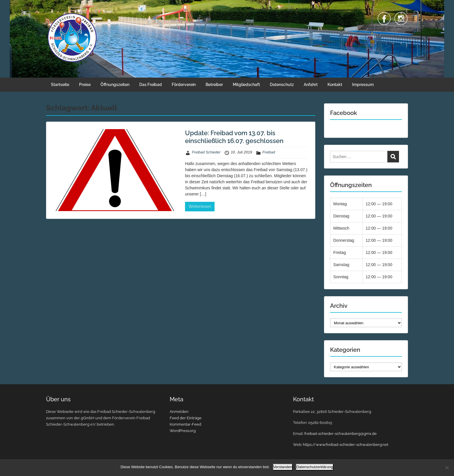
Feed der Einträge (186, 418)
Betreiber (214, 85)
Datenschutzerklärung (314, 467)
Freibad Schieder (206, 152)
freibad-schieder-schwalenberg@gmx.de (340, 434)
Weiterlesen (200, 206)
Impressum (363, 85)
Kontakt (335, 85)
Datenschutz (282, 85)
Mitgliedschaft (246, 85)
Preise (85, 85)
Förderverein (184, 85)
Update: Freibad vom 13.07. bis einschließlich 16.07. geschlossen (234, 137)
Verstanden (283, 467)
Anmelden (179, 412)
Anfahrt (311, 85)
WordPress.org (183, 431)
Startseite (60, 85)
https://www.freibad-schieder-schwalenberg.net (346, 445)
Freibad (269, 152)
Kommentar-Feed (185, 424)
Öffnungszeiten (115, 85)
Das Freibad (151, 85)
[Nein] (447, 468)
